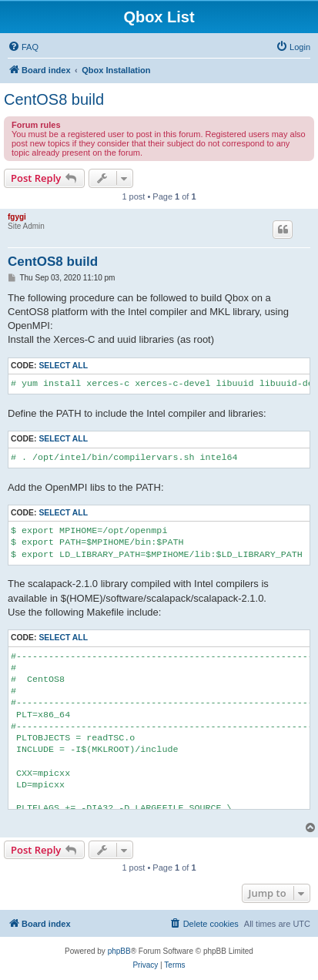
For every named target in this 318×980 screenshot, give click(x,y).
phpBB (119, 951)
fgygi (17, 217)
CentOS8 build (54, 99)
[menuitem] (23, 47)
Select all (63, 366)
